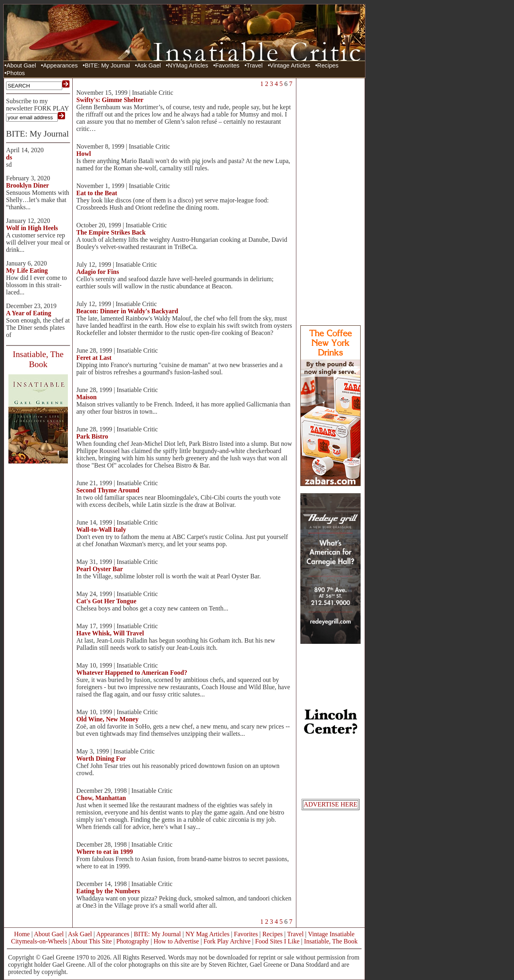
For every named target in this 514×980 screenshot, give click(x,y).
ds (9, 157)
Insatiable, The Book (331, 941)
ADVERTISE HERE (330, 804)
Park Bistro (92, 436)
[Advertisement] (330, 201)
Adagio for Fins (98, 272)
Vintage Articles (290, 65)
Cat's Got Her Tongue (106, 601)
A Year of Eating (29, 313)
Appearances (60, 65)
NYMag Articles (188, 65)
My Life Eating (27, 271)
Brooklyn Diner (28, 185)
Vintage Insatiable (331, 934)
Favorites (227, 65)
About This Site (91, 941)
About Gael (21, 65)
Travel (255, 65)
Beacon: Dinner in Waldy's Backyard (127, 311)
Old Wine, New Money (107, 719)
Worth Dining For (101, 758)
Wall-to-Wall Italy (101, 530)
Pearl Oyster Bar (100, 569)
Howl (84, 154)
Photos (16, 73)
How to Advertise (176, 941)
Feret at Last (94, 358)
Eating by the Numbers (108, 891)
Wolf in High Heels (32, 228)
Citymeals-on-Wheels (39, 941)
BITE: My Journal (107, 65)
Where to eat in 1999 (105, 852)
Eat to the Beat (97, 193)
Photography (133, 941)
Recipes (328, 65)
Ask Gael (149, 65)
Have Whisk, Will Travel (110, 633)
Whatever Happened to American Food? (132, 673)
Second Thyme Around (108, 490)
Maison (87, 397)
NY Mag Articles (208, 934)
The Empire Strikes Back (111, 232)
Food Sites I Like (277, 941)
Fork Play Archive (227, 941)
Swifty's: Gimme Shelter (110, 100)
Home (22, 934)
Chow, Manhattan (101, 798)
